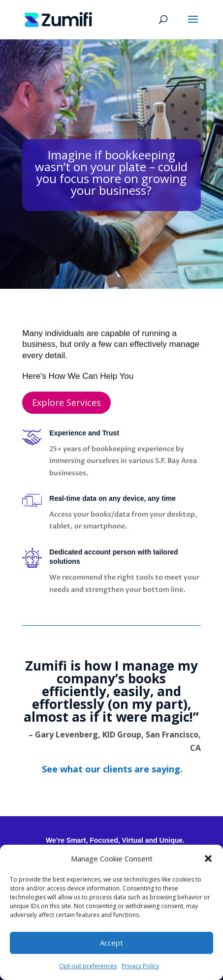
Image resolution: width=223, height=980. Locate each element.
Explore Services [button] (66, 402)
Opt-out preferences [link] (88, 966)
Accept (111, 943)
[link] (58, 19)
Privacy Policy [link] (140, 966)
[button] (208, 858)
